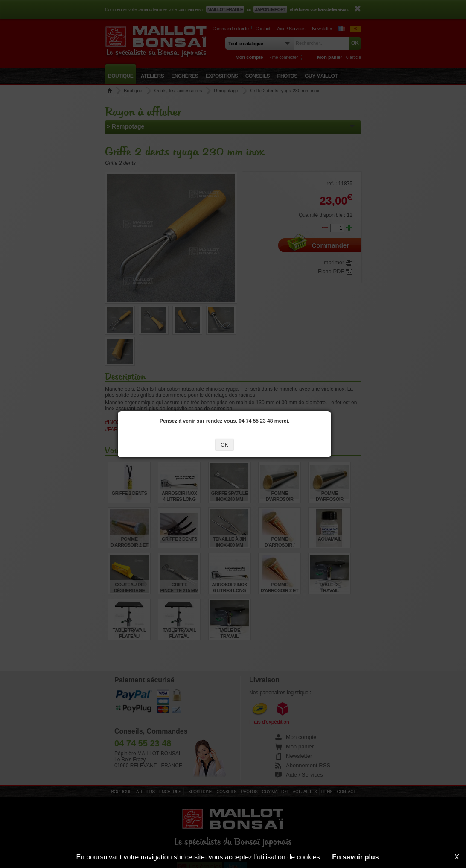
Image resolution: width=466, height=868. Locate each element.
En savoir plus (355, 857)
